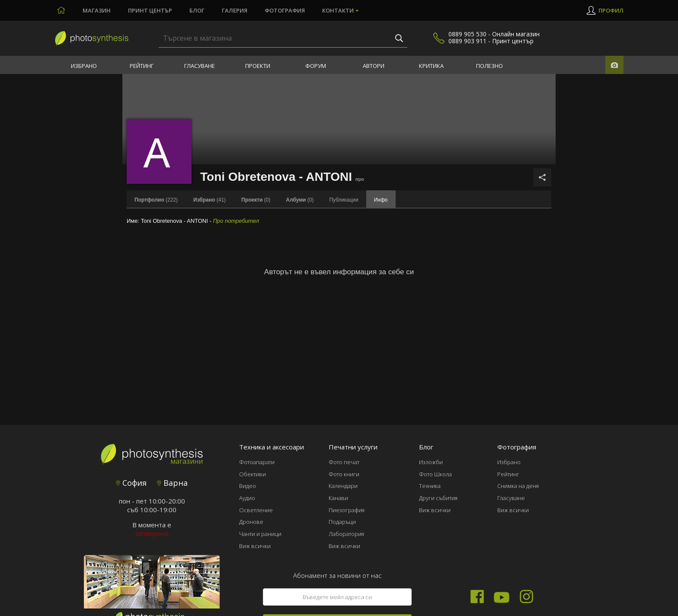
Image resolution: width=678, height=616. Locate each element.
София (131, 483)
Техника (430, 486)
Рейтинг (142, 66)
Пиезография (347, 510)
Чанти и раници (260, 534)
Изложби (431, 462)
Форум (316, 66)
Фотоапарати (257, 462)
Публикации (344, 200)
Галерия (235, 10)
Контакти (338, 10)
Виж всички (255, 546)
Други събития (438, 498)
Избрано (84, 66)
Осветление (256, 510)
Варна (172, 483)
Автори (374, 66)
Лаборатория (346, 534)
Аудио (247, 498)
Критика (431, 66)
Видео (248, 486)
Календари (343, 486)
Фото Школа (435, 474)
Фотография (285, 10)
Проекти (258, 66)
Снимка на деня (518, 486)
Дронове (251, 522)
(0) (256, 200)
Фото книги (344, 474)
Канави (338, 498)
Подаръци (342, 522)
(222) (156, 200)
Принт (150, 10)
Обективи (253, 474)
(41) (209, 200)
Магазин (97, 10)
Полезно (489, 66)
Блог (197, 10)
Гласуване (200, 66)
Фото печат (344, 462)
